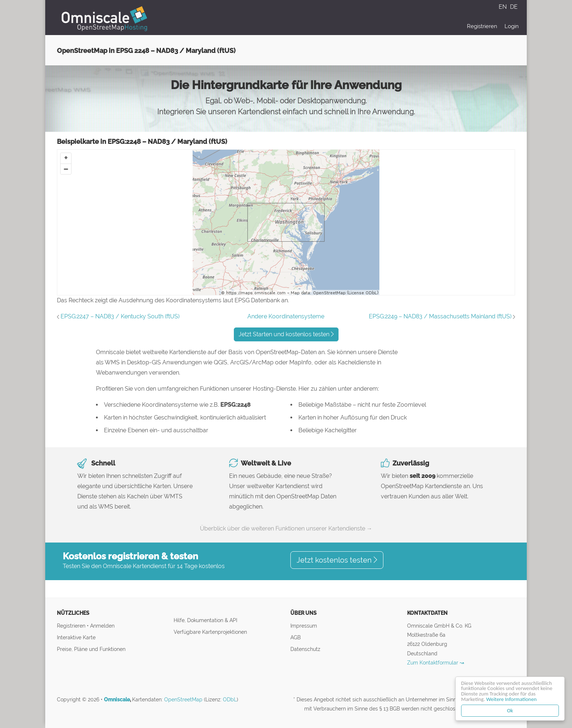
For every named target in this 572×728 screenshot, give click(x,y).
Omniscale (117, 700)
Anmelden (102, 626)
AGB (295, 637)
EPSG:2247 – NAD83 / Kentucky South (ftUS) (120, 316)
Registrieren (482, 26)
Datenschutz (305, 649)
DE (514, 7)
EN (503, 7)
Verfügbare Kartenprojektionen (210, 632)
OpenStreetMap (183, 700)
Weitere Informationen (512, 699)
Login (512, 26)
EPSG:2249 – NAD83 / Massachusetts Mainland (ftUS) (440, 316)
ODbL (230, 700)
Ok (510, 710)
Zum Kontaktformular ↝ (436, 662)
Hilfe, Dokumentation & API (205, 620)
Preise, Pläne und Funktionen (91, 649)
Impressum (304, 626)
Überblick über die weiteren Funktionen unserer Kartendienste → (286, 528)
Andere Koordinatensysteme (286, 316)
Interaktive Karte (76, 637)
